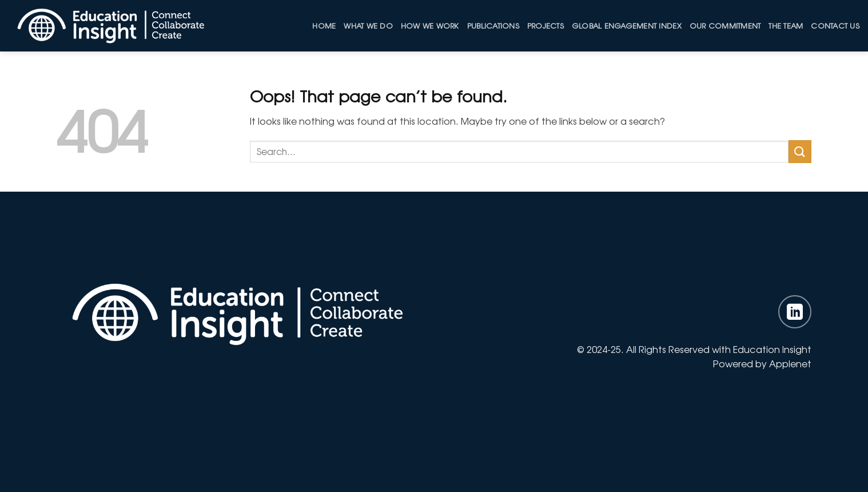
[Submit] (800, 151)
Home (324, 25)
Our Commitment (725, 25)
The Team (786, 25)
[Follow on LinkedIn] (795, 312)
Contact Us (835, 25)
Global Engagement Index (627, 25)
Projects (546, 25)
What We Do (368, 25)
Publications (493, 25)
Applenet (790, 363)
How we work (430, 25)
